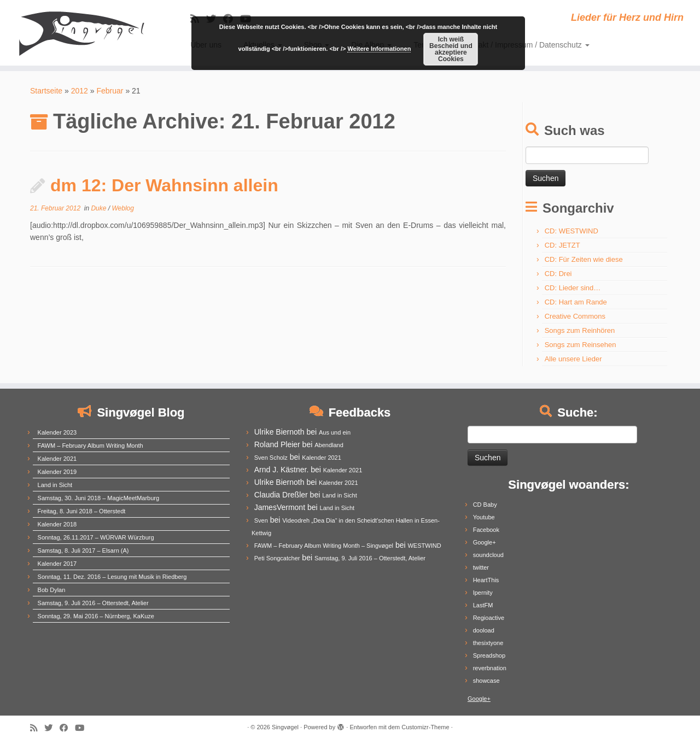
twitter (481, 567)
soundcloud (488, 555)
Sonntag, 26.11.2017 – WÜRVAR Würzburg (96, 537)
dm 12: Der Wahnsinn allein (164, 185)
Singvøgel (285, 727)
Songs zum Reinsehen (581, 345)
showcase (486, 681)
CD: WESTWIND (571, 231)
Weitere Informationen (379, 49)
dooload (484, 630)
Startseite (46, 91)
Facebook (486, 530)
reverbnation (490, 668)
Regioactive (489, 618)
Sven (261, 520)
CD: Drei (558, 274)
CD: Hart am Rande (576, 302)
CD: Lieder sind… (573, 288)
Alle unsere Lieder (573, 359)
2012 (80, 91)
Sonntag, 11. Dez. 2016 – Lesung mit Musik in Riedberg (112, 577)
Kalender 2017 (57, 564)
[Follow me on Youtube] (83, 728)
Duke (99, 208)
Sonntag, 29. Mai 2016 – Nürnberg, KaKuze (96, 616)
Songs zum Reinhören (580, 330)
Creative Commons (575, 316)
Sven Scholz (271, 458)
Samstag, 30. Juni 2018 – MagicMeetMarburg (99, 498)
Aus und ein (335, 432)
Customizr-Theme (425, 727)
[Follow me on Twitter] (52, 728)
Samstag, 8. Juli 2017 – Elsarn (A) (83, 550)
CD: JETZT (562, 245)
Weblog (122, 208)
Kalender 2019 (57, 472)
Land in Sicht (55, 485)
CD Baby (485, 505)
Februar (110, 91)
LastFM (483, 605)
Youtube (484, 517)
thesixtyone (488, 643)
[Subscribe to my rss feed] (37, 728)
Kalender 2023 (57, 432)
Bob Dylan (52, 590)
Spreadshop (489, 655)
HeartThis (486, 580)
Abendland (329, 445)
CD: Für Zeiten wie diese (584, 259)
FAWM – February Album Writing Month (91, 446)
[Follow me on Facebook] (67, 728)
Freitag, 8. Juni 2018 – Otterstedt (82, 511)
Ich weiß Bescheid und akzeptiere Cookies (451, 49)
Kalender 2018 (57, 524)
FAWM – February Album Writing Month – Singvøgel (324, 546)
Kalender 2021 (57, 459)
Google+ (485, 542)
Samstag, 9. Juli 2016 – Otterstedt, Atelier (93, 603)
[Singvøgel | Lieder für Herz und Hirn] (81, 33)
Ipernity (483, 593)
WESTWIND (424, 546)
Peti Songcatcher (277, 558)
